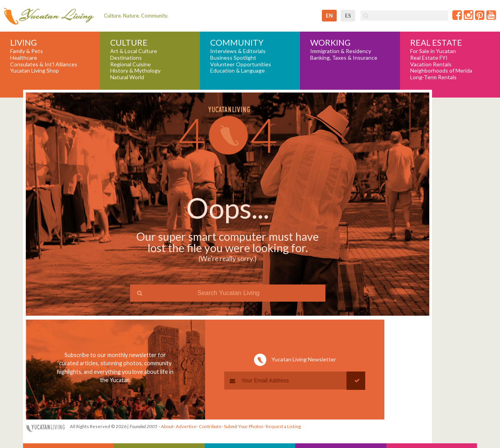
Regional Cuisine (130, 64)
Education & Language (237, 71)
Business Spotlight (233, 58)
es (348, 16)
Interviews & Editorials (238, 51)
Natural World (127, 77)
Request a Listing (283, 426)
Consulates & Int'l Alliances (44, 64)
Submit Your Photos (244, 426)
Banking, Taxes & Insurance (344, 58)
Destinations (126, 58)
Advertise (186, 426)
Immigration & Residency (341, 51)
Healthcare (24, 58)
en (329, 16)
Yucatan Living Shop (35, 71)
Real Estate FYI (429, 58)
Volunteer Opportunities (241, 64)
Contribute (210, 426)
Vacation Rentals (431, 64)
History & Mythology (135, 71)
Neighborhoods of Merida (441, 71)
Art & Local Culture (134, 51)
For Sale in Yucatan (433, 51)
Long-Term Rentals (433, 77)
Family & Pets (27, 51)
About (167, 426)
